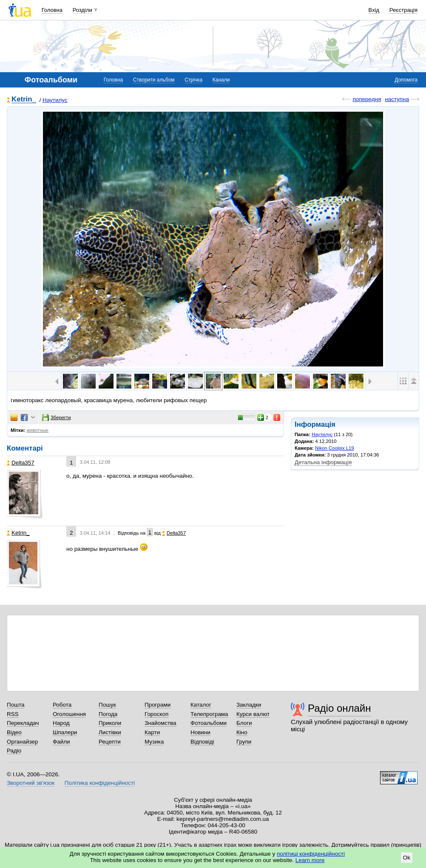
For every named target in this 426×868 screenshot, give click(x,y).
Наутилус (55, 100)
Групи (244, 742)
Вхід (374, 10)
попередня (367, 99)
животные (38, 430)
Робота (62, 705)
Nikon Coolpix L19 (335, 448)
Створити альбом (154, 80)
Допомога (406, 80)
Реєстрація (403, 10)
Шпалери (65, 732)
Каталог (201, 705)
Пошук (107, 705)
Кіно (242, 732)
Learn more (310, 860)
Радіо (14, 751)
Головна (52, 10)
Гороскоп (156, 714)
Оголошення (69, 714)
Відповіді (202, 742)
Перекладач (23, 723)
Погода (108, 714)
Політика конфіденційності (100, 783)
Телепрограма (209, 714)
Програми (158, 705)
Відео (14, 732)
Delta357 (21, 463)
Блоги (244, 723)
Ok (407, 858)
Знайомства (160, 723)
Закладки (249, 705)
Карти (152, 732)
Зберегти (57, 417)
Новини (200, 732)
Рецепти (110, 742)
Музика (154, 742)
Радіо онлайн (339, 708)
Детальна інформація (323, 462)
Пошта (16, 705)
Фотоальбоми (209, 723)
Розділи (82, 10)
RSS (13, 714)
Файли (61, 742)
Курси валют (253, 714)
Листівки (110, 732)
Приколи (110, 723)
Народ (61, 723)
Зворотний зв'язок (31, 783)
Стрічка (193, 80)
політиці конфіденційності (311, 854)
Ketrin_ (24, 100)
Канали (221, 80)
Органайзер (22, 742)
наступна (397, 99)
